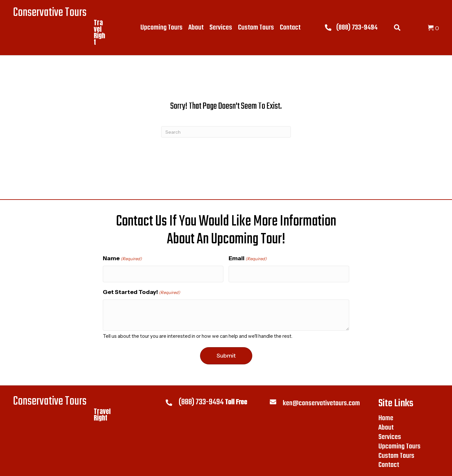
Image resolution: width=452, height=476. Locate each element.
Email (248, 258)
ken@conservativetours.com (321, 401)
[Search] (226, 132)
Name (122, 258)
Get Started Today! (141, 290)
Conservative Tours (50, 13)
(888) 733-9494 (357, 28)
